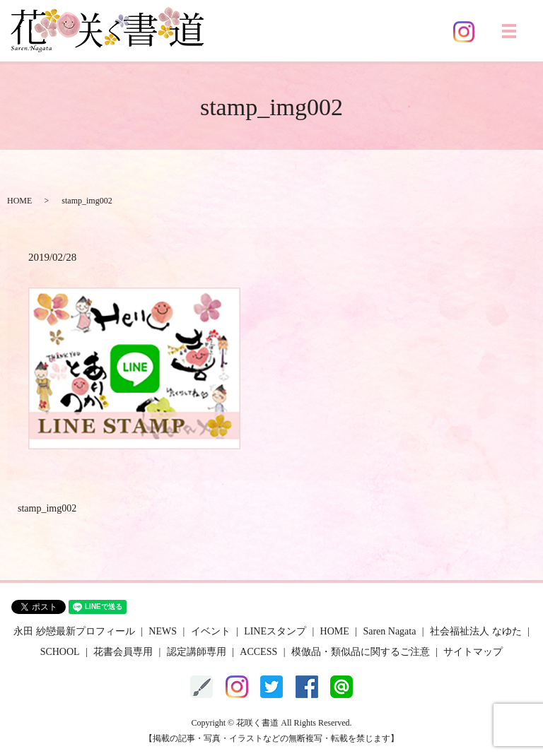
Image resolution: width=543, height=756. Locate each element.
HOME (19, 201)
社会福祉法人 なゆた (476, 631)
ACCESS (258, 652)
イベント (211, 631)
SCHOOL (60, 652)
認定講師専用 (197, 652)
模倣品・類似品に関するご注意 (361, 652)
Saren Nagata (389, 631)
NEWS (163, 631)
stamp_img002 (47, 508)
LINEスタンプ (275, 631)
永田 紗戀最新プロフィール (74, 631)
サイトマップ (473, 652)
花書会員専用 (123, 652)
